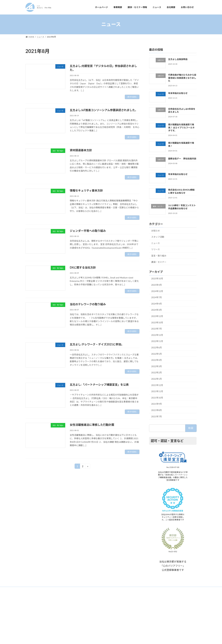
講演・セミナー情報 (94, 613)
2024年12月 (157, 291)
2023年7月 (157, 329)
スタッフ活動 (158, 237)
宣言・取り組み (159, 256)
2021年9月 (157, 404)
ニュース (155, 243)
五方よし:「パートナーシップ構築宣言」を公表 (99, 385)
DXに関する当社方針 (83, 267)
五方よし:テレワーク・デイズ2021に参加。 (97, 344)
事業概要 (90, 607)
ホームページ (91, 602)
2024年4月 (157, 303)
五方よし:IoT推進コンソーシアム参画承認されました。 (104, 110)
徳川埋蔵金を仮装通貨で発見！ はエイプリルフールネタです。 (181, 127)
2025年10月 (157, 278)
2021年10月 (157, 397)
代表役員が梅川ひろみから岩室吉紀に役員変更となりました (182, 78)
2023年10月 (157, 322)
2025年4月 (157, 285)
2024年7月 (157, 297)
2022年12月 (157, 335)
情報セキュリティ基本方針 (86, 190)
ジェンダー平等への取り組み (88, 231)
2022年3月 (157, 366)
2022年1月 (157, 379)
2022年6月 (157, 347)
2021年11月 (157, 391)
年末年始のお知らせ (178, 93)
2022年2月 (157, 372)
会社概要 (90, 623)
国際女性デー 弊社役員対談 (182, 158)
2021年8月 (157, 410)
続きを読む (132, 97)
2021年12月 (157, 385)
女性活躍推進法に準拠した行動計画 (92, 425)
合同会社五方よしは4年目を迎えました (162, 615)
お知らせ (156, 230)
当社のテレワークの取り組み (88, 304)
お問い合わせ (91, 629)
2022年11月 (157, 341)
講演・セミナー (159, 262)
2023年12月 (157, 316)
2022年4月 (157, 360)
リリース (155, 249)
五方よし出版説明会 (178, 59)
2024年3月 (157, 310)
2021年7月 (157, 416)
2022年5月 (157, 354)
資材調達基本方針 (81, 150)
